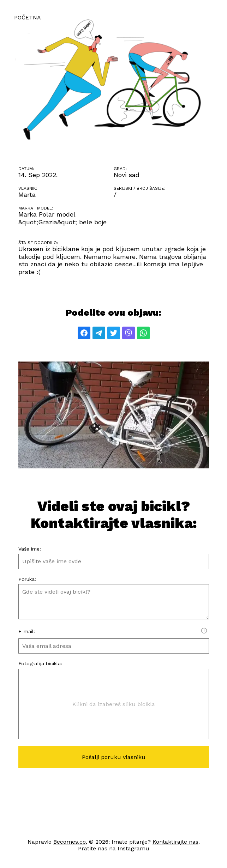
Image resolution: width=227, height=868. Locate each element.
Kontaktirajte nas (175, 842)
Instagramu (133, 848)
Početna (28, 17)
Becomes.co (70, 842)
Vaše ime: (30, 549)
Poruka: (27, 579)
